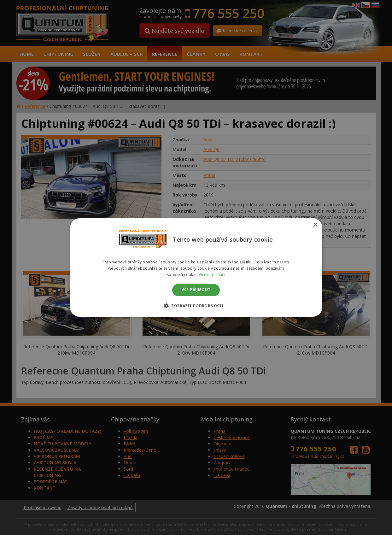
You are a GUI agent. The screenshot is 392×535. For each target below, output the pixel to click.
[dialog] (196, 267)
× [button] (315, 225)
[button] (196, 306)
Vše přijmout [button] (196, 290)
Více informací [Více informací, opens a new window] (212, 275)
